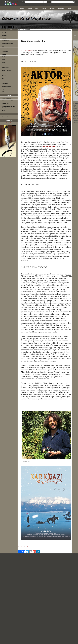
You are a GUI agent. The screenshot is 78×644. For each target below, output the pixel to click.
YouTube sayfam (5, 117)
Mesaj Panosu (61, 9)
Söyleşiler (4, 62)
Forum (37, 9)
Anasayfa (22, 9)
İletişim (69, 9)
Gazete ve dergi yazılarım (7, 43)
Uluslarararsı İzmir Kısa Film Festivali (8, 107)
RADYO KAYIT (5, 103)
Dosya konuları (5, 89)
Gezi (3, 78)
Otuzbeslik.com (27, 50)
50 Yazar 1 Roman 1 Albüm (8, 101)
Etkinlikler (4, 65)
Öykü (3, 46)
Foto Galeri (52, 9)
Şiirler (3, 60)
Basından (30, 9)
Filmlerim (4, 38)
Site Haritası (9, 123)
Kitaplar (4, 57)
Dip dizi (4, 110)
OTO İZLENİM (5, 41)
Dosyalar (44, 9)
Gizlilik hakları (5, 84)
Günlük (4, 81)
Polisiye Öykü (5, 49)
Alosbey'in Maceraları (7, 70)
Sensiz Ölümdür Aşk (6, 98)
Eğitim (3, 92)
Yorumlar (20, 547)
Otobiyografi (5, 36)
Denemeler (4, 54)
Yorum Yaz (26, 547)
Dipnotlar (4, 76)
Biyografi (4, 33)
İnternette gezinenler (6, 86)
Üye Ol (17, 2)
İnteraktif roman (6, 73)
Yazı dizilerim (5, 52)
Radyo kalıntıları (6, 68)
